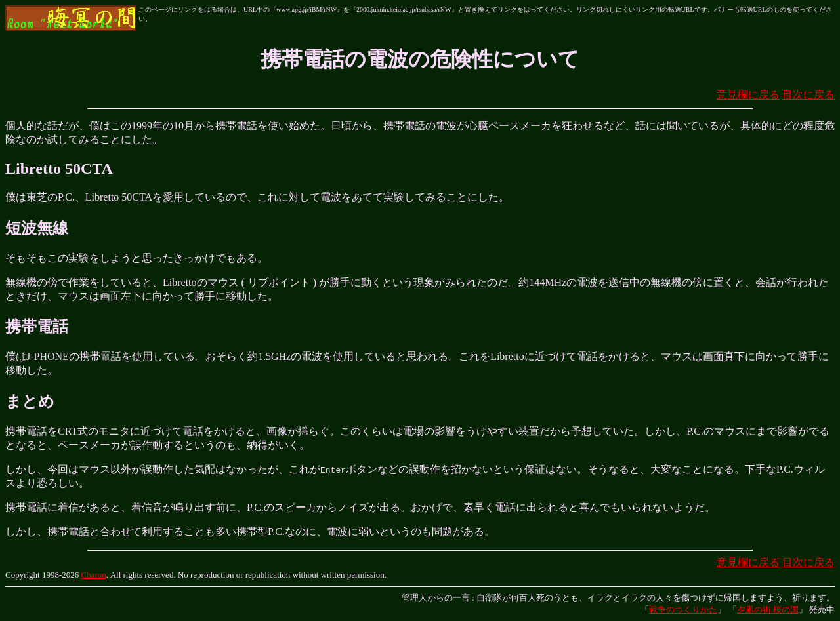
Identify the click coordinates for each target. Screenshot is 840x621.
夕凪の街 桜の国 (768, 610)
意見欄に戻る (748, 95)
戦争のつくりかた (683, 610)
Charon (94, 575)
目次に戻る (808, 95)
